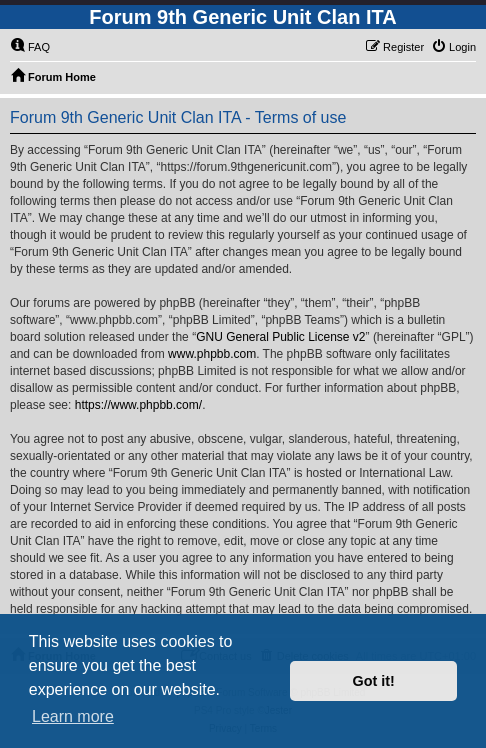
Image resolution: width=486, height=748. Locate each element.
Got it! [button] (374, 681)
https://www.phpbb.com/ (138, 405)
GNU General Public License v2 (280, 337)
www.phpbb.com (212, 354)
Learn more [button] (73, 716)
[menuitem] (30, 47)
